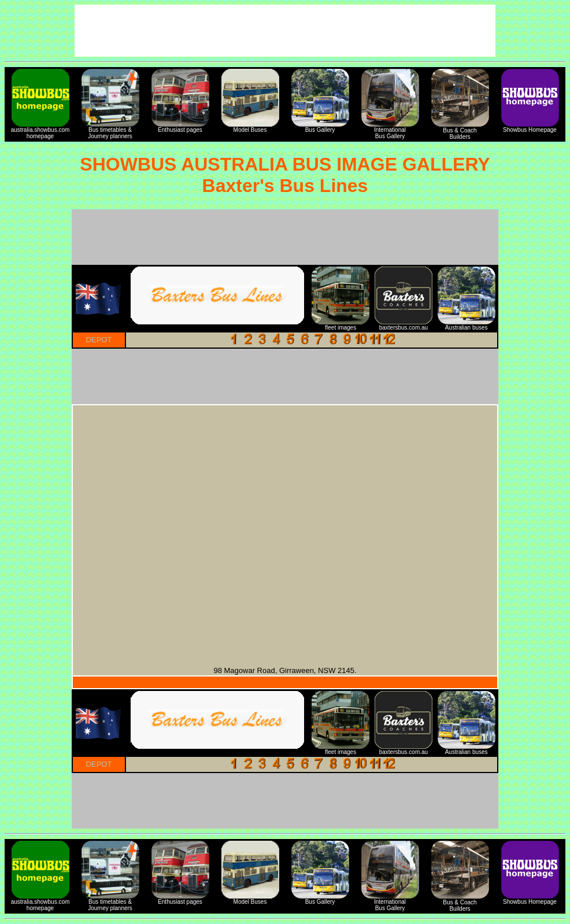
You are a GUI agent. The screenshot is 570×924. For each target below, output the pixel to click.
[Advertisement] (285, 237)
